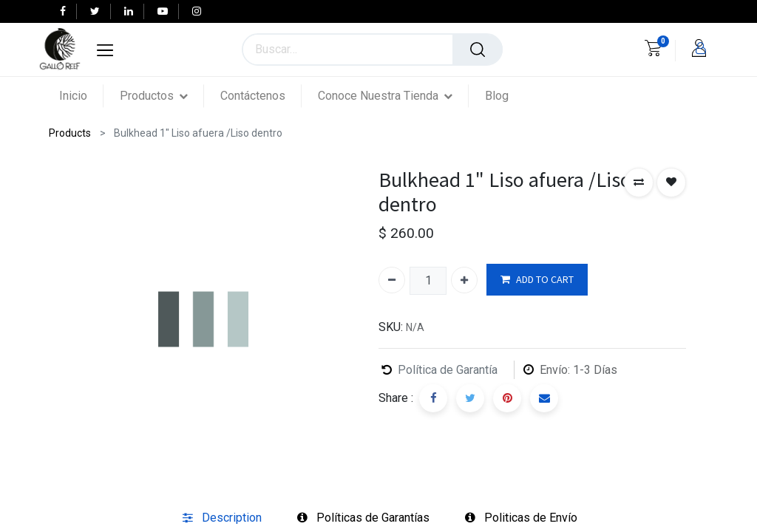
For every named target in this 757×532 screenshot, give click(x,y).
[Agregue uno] (464, 280)
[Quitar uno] (392, 280)
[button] (639, 183)
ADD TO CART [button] (537, 280)
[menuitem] (81, 96)
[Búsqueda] (478, 50)
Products (70, 133)
